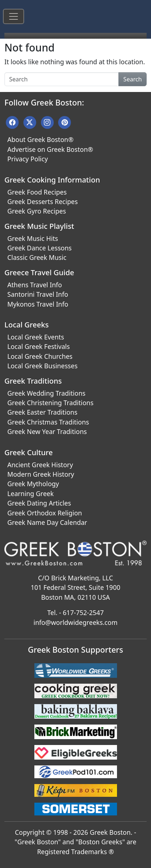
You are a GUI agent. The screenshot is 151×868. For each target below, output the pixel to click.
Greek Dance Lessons (39, 248)
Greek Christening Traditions (50, 403)
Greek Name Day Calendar (47, 522)
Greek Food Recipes (37, 192)
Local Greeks (27, 325)
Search (133, 79)
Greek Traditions (33, 381)
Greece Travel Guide (39, 272)
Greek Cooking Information (52, 180)
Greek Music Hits (33, 238)
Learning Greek (31, 493)
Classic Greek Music (37, 257)
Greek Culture (29, 452)
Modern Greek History (41, 474)
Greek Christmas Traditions (48, 422)
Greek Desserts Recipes (43, 201)
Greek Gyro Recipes (37, 211)
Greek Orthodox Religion (45, 513)
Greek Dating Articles (39, 503)
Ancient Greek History (40, 465)
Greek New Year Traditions (47, 431)
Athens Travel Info (35, 285)
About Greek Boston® (40, 139)
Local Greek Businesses (42, 366)
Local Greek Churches (40, 356)
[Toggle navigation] (14, 16)
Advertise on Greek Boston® (50, 149)
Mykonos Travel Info (38, 304)
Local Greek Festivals (39, 346)
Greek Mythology (33, 484)
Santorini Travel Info (38, 294)
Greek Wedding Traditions (46, 393)
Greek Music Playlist (39, 226)
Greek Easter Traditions (42, 412)
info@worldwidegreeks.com (76, 622)
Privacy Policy (28, 159)
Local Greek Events (36, 337)
